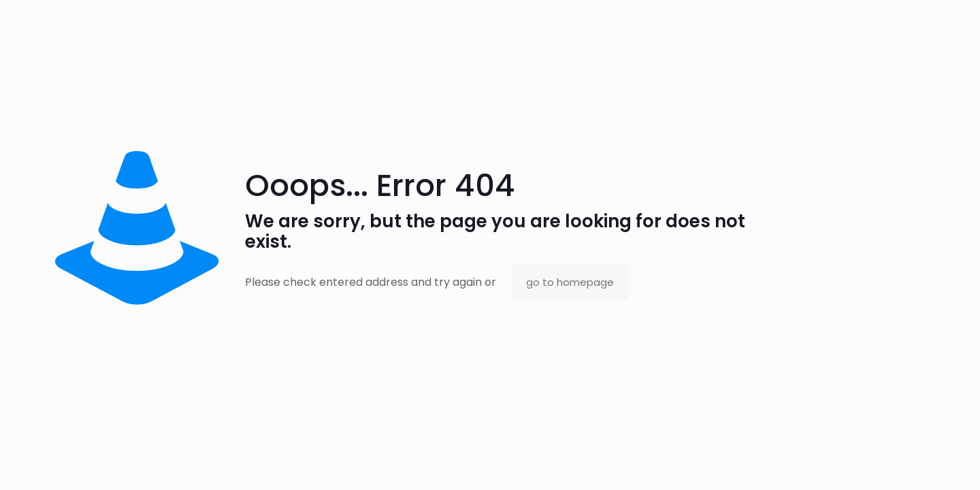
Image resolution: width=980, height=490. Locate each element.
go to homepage (570, 282)
